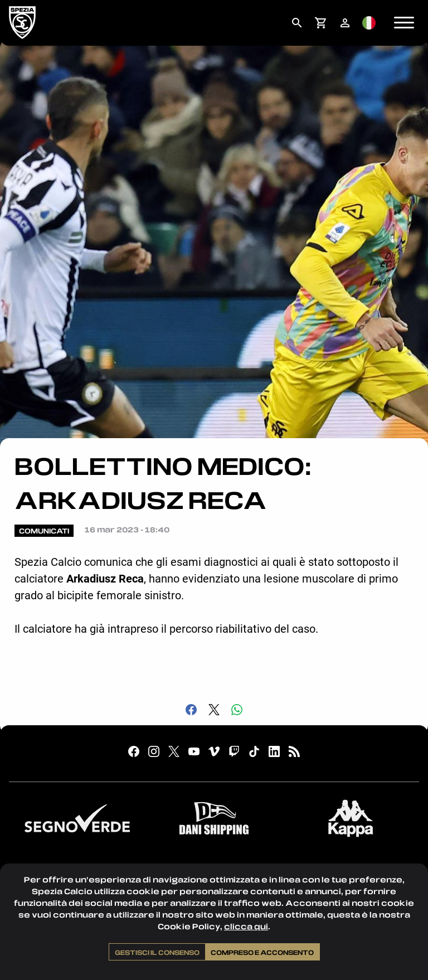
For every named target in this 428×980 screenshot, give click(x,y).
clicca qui (246, 926)
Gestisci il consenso (157, 952)
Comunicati (44, 531)
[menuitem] (297, 23)
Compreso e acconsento (262, 952)
